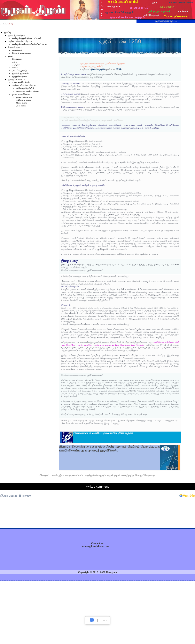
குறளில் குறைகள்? (20, 74)
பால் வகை (21, 106)
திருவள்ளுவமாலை (21, 53)
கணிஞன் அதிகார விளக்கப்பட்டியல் (29, 44)
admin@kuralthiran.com (96, 546)
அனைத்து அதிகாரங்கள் (27, 91)
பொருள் (16, 65)
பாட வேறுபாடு (19, 71)
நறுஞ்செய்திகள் (19, 76)
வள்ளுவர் (17, 50)
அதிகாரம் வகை (23, 100)
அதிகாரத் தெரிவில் (25, 88)
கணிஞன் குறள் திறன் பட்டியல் (27, 38)
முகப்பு (7, 33)
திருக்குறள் (17, 59)
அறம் (14, 62)
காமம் (15, 68)
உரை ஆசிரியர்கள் (21, 82)
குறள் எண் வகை (24, 97)
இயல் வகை (21, 103)
